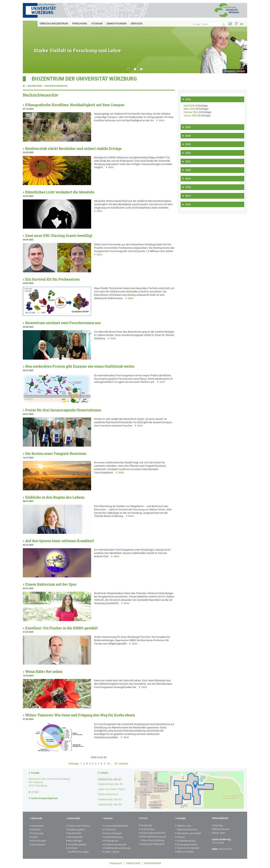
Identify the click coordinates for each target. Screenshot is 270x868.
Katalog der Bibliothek (152, 844)
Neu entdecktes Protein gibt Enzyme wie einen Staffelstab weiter (80, 366)
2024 (188, 136)
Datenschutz (133, 863)
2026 (188, 99)
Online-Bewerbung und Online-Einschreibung (152, 839)
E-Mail (36, 792)
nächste (123, 764)
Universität (37, 826)
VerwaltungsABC (76, 845)
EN (242, 24)
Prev (30, 47)
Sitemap (217, 826)
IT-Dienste (109, 830)
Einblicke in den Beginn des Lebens (55, 497)
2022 (188, 153)
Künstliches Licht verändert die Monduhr (60, 192)
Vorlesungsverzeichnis (152, 833)
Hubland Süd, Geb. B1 (110, 779)
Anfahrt (104, 773)
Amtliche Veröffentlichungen (77, 850)
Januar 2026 (190, 115)
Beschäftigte (74, 841)
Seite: (215, 849)
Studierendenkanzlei (115, 845)
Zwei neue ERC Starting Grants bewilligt (59, 236)
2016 (188, 205)
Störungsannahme (186, 845)
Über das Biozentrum (54, 24)
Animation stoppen (235, 71)
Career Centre (111, 852)
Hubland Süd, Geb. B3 (110, 804)
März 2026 (189, 109)
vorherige (74, 764)
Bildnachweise (221, 829)
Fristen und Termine (78, 826)
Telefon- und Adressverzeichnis (186, 828)
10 (108, 764)
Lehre (34, 837)
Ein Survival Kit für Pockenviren (52, 279)
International (37, 845)
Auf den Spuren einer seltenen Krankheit (60, 541)
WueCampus (147, 829)
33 (116, 764)
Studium (97, 24)
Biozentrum (35, 86)
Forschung (80, 24)
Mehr (162, 120)
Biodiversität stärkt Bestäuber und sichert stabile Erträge (73, 149)
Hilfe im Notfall (184, 852)
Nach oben (219, 833)
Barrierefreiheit (153, 863)
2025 (188, 127)
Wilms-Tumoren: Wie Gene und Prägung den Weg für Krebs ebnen (80, 715)
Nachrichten (74, 834)
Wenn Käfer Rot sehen (44, 672)
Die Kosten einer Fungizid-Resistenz (56, 454)
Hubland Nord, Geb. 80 (110, 784)
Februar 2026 (191, 112)
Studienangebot (76, 830)
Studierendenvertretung (116, 848)
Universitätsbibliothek (115, 826)
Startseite (36, 819)
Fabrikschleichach (108, 794)
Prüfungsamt (111, 841)
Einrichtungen (117, 24)
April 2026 (189, 106)
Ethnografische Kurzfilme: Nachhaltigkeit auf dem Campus (75, 105)
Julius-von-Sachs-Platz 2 (112, 789)
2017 (188, 196)
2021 (188, 162)
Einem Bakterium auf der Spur (51, 584)
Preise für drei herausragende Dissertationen (63, 410)
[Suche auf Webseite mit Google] (209, 24)
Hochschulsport (112, 834)
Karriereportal (74, 837)
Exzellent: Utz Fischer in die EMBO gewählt (61, 628)
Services (137, 24)
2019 (188, 179)
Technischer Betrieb (187, 848)
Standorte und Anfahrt (188, 834)
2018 (188, 187)
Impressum (116, 863)
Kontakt (35, 773)
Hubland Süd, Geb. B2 (110, 799)
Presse (180, 837)
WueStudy (145, 826)
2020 (188, 170)
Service (108, 819)
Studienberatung (112, 837)
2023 (188, 144)
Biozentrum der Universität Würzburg (84, 79)
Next (240, 47)
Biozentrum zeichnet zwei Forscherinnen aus (63, 323)
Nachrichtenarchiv (56, 86)
